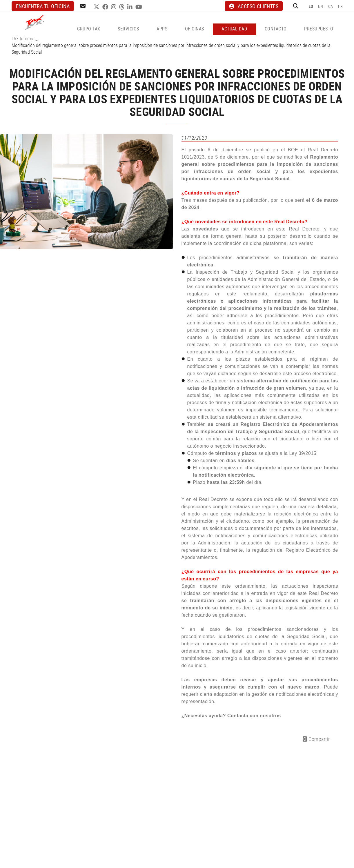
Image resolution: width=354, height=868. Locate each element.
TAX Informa (23, 39)
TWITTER (97, 7)
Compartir (316, 739)
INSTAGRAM (114, 7)
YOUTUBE (139, 7)
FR (340, 6)
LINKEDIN (131, 7)
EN (321, 6)
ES (311, 6)
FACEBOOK (106, 7)
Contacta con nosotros (254, 716)
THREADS (122, 7)
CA (331, 6)
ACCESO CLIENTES (254, 6)
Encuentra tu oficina (43, 6)
